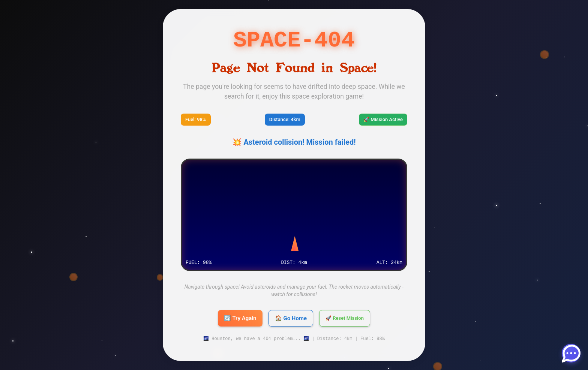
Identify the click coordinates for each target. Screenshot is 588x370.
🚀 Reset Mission (345, 318)
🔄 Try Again (240, 318)
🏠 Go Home (291, 318)
